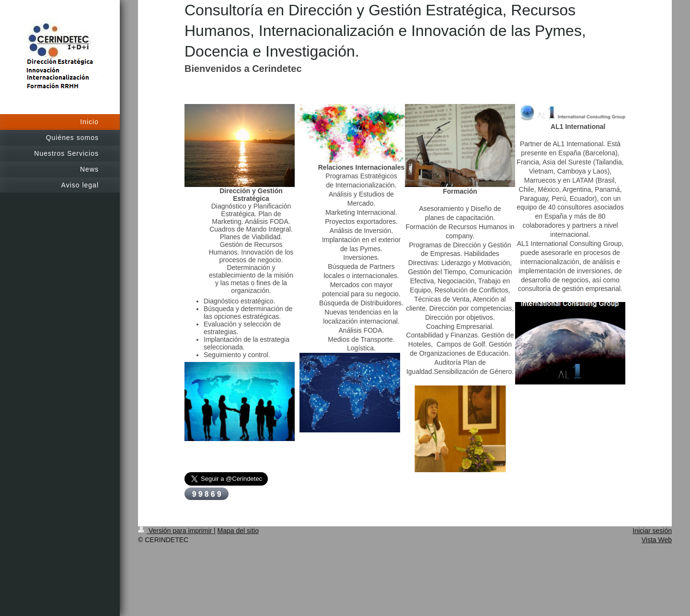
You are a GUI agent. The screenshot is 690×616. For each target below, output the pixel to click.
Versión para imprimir (176, 531)
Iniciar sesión (652, 531)
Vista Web (657, 540)
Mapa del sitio (238, 531)
